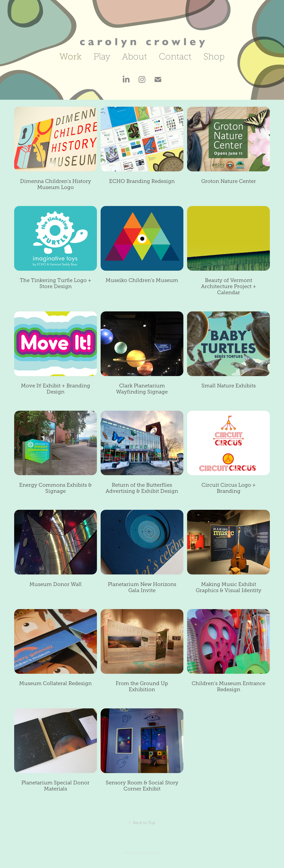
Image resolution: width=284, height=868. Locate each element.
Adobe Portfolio (150, 853)
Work (70, 57)
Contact (175, 57)
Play (102, 57)
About (134, 57)
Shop (214, 57)
